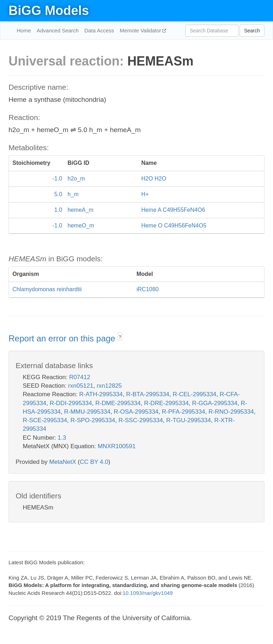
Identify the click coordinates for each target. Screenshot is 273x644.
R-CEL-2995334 (195, 394)
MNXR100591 (117, 446)
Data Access (99, 30)
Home (24, 30)
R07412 (80, 377)
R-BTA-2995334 (148, 394)
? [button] (120, 337)
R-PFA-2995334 (183, 412)
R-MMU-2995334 (87, 412)
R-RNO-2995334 (231, 412)
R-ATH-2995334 (101, 394)
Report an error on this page (63, 338)
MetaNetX (63, 462)
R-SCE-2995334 (45, 420)
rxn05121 (81, 386)
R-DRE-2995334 (166, 403)
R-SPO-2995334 (93, 420)
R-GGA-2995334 (215, 403)
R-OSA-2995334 (136, 412)
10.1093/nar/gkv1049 (148, 593)
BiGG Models (49, 11)
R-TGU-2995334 (189, 420)
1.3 (62, 438)
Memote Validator (141, 30)
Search (252, 31)
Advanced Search (58, 30)
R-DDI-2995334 (71, 403)
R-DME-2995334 (118, 403)
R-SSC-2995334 (141, 420)
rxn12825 (109, 386)
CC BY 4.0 (94, 462)
